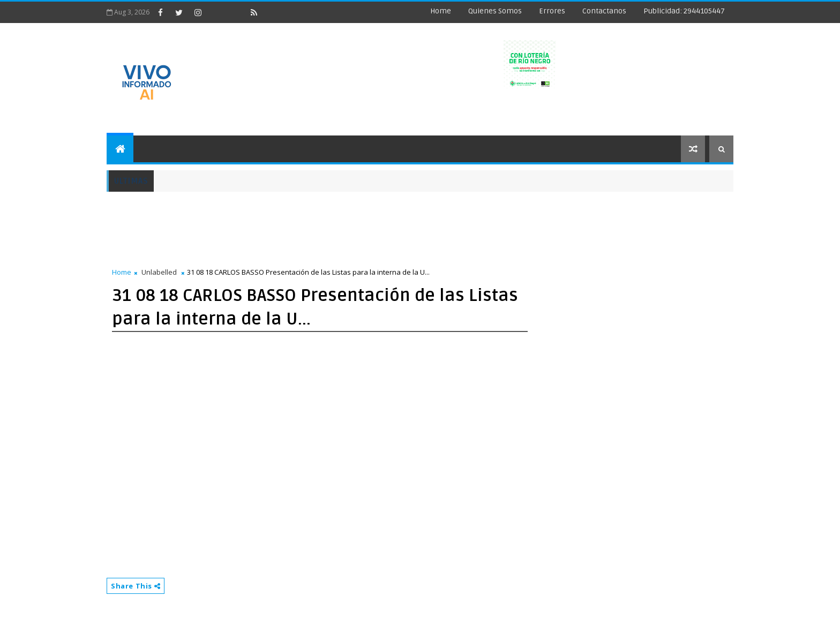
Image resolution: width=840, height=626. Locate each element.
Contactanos (604, 11)
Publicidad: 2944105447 (684, 11)
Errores (552, 11)
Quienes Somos (495, 11)
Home (441, 11)
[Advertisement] (302, 224)
